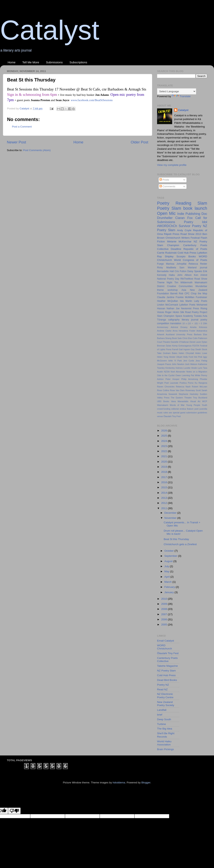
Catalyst (50, 30)
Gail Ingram (184, 349)
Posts (164, 180)
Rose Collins (163, 390)
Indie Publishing (189, 214)
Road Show (201, 279)
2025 (165, 436)
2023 (165, 446)
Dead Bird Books (167, 680)
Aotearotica (202, 331)
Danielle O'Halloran (180, 342)
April (167, 577)
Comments (167, 186)
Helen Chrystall (186, 353)
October (169, 551)
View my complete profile (172, 165)
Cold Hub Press (187, 253)
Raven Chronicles (166, 387)
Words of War (177, 405)
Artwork (161, 334)
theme (160, 290)
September (171, 556)
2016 (165, 482)
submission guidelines (197, 413)
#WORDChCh (167, 226)
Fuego (160, 264)
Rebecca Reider (198, 264)
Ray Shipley (165, 256)
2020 (165, 462)
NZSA (167, 372)
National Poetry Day (168, 279)
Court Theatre (164, 342)
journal (204, 268)
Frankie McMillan (185, 297)
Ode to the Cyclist (166, 375)
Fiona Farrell (172, 349)
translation (176, 323)
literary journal (190, 320)
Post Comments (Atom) (37, 150)
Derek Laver (195, 342)
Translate (181, 96)
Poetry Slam (169, 208)
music (160, 413)
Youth (204, 405)
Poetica (183, 383)
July (167, 566)
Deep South (164, 719)
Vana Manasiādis (180, 401)
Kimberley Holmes (174, 368)
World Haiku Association (164, 743)
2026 (165, 431)
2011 (165, 508)
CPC (187, 294)
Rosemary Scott (193, 390)
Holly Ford (188, 357)
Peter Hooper (172, 379)
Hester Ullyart (176, 357)
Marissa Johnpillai (176, 264)
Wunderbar (201, 286)
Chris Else (187, 338)
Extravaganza (185, 346)
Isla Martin (186, 301)
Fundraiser (201, 297)
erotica (183, 409)
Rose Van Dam (177, 390)
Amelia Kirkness (199, 327)
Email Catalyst (166, 641)
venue (160, 416)
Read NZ (162, 689)
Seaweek (173, 394)
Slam (202, 203)
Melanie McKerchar (179, 241)
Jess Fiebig (201, 361)
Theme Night (165, 283)
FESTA (196, 346)
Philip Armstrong (190, 379)
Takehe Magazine (167, 666)
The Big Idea (165, 729)
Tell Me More (31, 62)
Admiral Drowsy (179, 327)
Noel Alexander (178, 372)
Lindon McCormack (168, 305)
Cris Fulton (181, 271)
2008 (165, 609)
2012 (165, 503)
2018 (165, 472)
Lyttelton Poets (187, 305)
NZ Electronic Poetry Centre (165, 696)
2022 (165, 451)
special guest (179, 413)
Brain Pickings (166, 749)
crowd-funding (164, 409)
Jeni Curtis (189, 361)
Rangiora (203, 383)
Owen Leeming (183, 375)
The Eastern (177, 398)
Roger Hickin (172, 312)
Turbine (161, 724)
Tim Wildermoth (183, 283)
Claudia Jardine (166, 297)
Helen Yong (163, 357)
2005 (165, 625)
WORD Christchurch (165, 647)
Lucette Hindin (190, 368)
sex (171, 413)
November (171, 518)
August (169, 561)
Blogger (146, 783)
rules (166, 413)
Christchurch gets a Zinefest (180, 544)
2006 (165, 619)
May (167, 571)
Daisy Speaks (195, 271)
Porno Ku (193, 383)
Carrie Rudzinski (167, 253)
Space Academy (184, 316)
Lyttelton (202, 253)
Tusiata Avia (201, 316)
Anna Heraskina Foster (184, 331)
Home (12, 62)
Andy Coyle (184, 230)
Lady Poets (201, 301)
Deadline (176, 249)
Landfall (162, 710)
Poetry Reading (174, 203)
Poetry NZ (163, 685)
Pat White (196, 375)
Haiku (172, 275)
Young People (193, 405)
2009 (165, 604)
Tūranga (161, 320)
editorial (175, 409)
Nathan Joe (173, 308)
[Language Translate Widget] (177, 91)
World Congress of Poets (191, 260)
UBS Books (163, 401)
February (170, 587)
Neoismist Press (190, 308)
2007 (165, 614)
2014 (165, 493)
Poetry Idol (196, 222)
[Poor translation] (14, 811)
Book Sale (177, 338)
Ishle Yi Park (175, 361)
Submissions (54, 62)
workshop (173, 290)
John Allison (184, 275)
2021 (165, 456)
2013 (165, 498)
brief (160, 715)
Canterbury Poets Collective (167, 660)
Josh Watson (191, 364)
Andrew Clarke (164, 331)
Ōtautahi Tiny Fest (172, 416)
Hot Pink (198, 357)
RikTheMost (187, 279)
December (171, 513)
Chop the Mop (199, 294)
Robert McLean (199, 387)
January (169, 592)
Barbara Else (201, 334)
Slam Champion (166, 316)
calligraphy (174, 320)
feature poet (193, 409)
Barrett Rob (177, 294)
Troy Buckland (200, 398)
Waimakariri (163, 405)
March (168, 582)
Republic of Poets (195, 249)
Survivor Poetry (190, 226)
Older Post (139, 142)
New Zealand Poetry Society (166, 704)
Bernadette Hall (165, 271)
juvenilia (203, 409)
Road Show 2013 (191, 234)
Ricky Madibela (166, 268)
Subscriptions (78, 62)
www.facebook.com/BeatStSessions (92, 100)
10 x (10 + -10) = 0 (192, 323)
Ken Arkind (201, 275)
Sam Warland (188, 268)
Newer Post (16, 142)
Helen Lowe (201, 353)
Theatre (188, 398)
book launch (195, 208)
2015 (165, 487)
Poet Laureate (171, 383)
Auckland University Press (179, 334)
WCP (205, 401)
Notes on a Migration (197, 372)
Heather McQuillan (168, 301)
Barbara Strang (164, 338)
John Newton (178, 364)
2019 (165, 467)
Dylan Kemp (172, 346)
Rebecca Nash (183, 387)
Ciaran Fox (184, 218)
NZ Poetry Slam (166, 671)
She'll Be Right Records (166, 735)
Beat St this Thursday (176, 539)
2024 (165, 441)
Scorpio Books (186, 256)
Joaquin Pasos (164, 364)
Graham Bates (170, 353)
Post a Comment (22, 127)
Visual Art (195, 401)
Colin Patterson (200, 338)
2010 (165, 599)
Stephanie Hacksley (188, 394)
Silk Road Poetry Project (194, 312)
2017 (165, 477)
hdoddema (119, 783)
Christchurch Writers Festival (183, 238)
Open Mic (166, 213)
